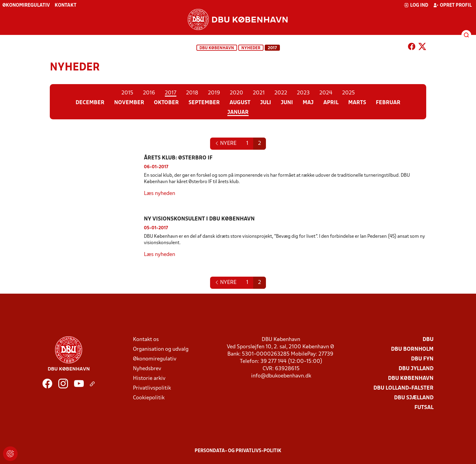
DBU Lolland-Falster (403, 388)
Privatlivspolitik (152, 388)
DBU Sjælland (414, 398)
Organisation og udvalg (161, 349)
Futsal (424, 408)
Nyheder (251, 48)
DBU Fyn (422, 359)
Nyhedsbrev (147, 369)
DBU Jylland (416, 369)
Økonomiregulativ (26, 5)
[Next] (226, 144)
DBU (428, 340)
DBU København (217, 48)
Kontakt (66, 5)
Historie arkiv (149, 379)
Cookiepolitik (149, 398)
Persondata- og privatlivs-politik (238, 451)
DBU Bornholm (412, 349)
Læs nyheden (160, 194)
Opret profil (452, 5)
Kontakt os (146, 340)
